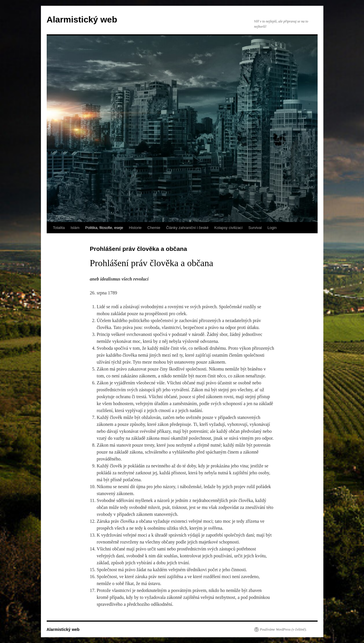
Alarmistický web (82, 19)
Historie (135, 228)
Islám (75, 228)
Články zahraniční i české (187, 228)
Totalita (59, 228)
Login (272, 228)
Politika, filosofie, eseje (104, 228)
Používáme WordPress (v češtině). (283, 629)
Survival (255, 228)
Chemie (154, 228)
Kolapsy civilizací (229, 228)
